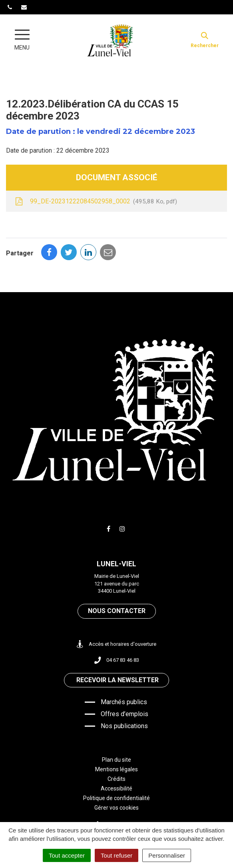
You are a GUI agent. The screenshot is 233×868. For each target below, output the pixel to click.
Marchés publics (124, 702)
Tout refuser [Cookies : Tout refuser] (117, 855)
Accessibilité (117, 788)
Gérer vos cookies (117, 808)
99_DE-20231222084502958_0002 (96, 202)
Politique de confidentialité (117, 798)
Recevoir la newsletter (117, 680)
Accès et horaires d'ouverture (117, 644)
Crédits (117, 779)
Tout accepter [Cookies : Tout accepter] (67, 855)
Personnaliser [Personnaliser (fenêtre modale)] (167, 855)
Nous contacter (117, 611)
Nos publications (124, 726)
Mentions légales (117, 769)
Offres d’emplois (124, 714)
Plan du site (117, 760)
